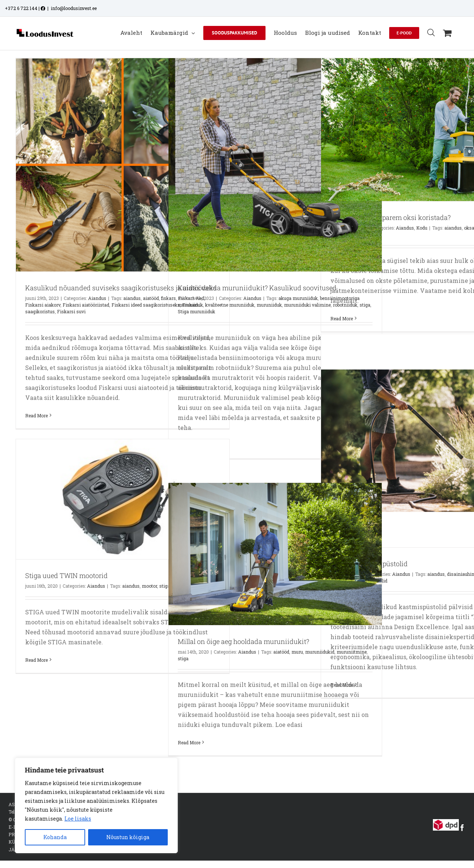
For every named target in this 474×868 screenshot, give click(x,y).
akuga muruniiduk (298, 298)
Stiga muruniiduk (196, 311)
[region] (96, 805)
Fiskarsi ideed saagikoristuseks (146, 305)
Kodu (422, 228)
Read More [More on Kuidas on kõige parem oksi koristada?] (342, 318)
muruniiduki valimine (307, 305)
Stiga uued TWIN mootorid (66, 575)
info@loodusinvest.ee (74, 8)
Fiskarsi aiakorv (43, 305)
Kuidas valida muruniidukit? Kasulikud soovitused (257, 288)
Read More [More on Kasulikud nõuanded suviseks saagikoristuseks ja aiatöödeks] (36, 415)
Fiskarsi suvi (71, 311)
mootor (149, 586)
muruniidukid (320, 652)
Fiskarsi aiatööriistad (86, 305)
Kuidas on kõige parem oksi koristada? (390, 217)
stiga (183, 658)
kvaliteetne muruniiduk (230, 305)
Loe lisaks (78, 819)
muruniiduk (269, 305)
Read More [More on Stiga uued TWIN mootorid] (36, 660)
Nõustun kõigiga (128, 837)
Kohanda (55, 837)
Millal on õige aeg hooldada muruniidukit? (243, 641)
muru (297, 652)
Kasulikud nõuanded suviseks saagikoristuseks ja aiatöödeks (121, 288)
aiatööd (151, 298)
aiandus (132, 298)
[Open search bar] (431, 32)
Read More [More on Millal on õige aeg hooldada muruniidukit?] (189, 742)
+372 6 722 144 (21, 8)
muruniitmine (352, 652)
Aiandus (97, 298)
